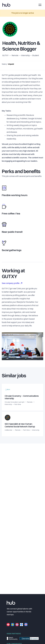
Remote (15, 56)
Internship (25, 56)
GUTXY (6, 56)
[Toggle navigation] (40, 5)
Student (36, 56)
